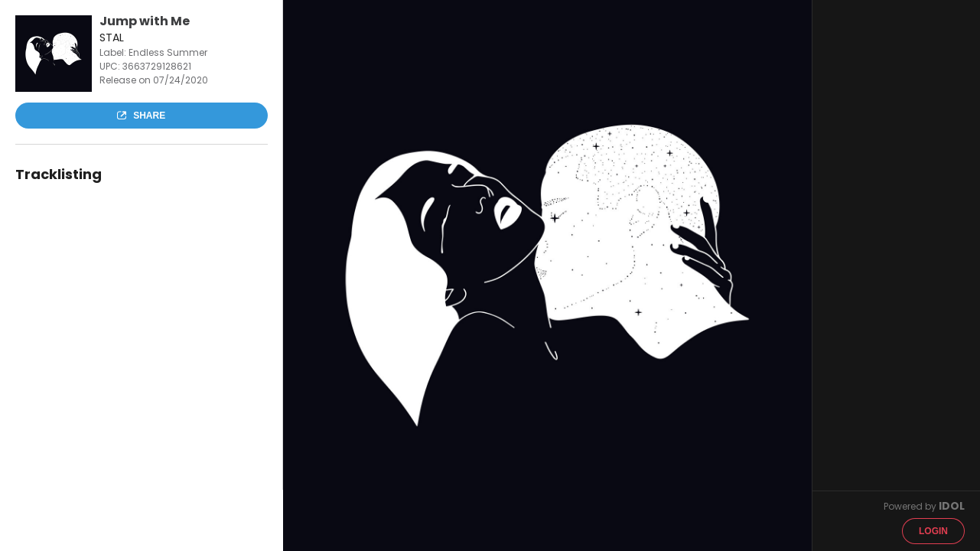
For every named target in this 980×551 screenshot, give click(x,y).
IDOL (952, 506)
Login (933, 531)
